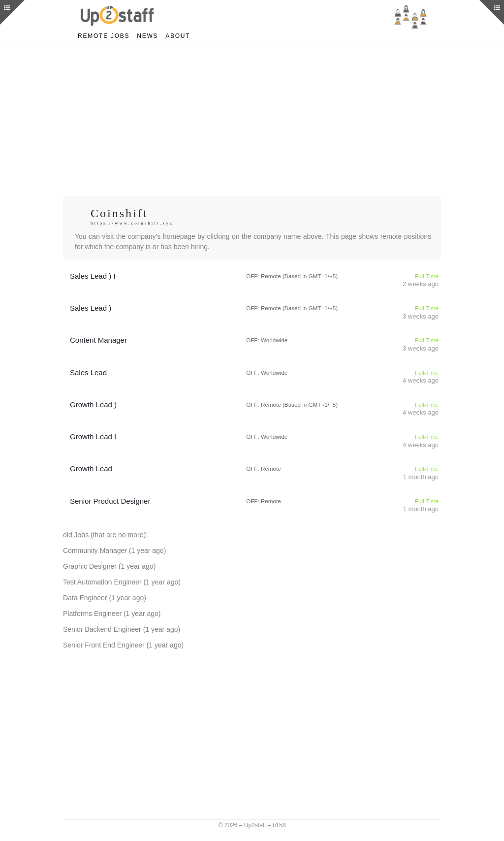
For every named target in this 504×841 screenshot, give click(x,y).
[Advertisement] (252, 120)
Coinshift (120, 213)
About (174, 36)
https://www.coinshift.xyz (133, 223)
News (144, 36)
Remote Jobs (102, 36)
